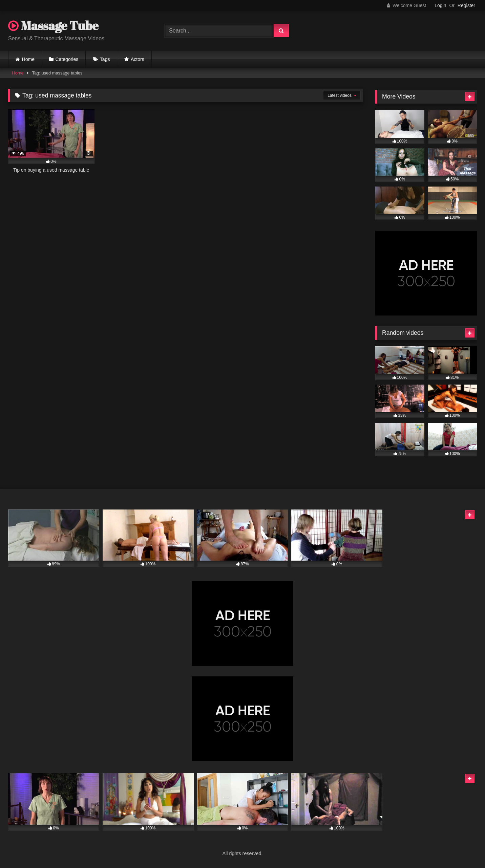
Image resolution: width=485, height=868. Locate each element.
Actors (138, 59)
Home (28, 59)
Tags (105, 59)
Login (440, 5)
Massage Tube (53, 25)
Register (466, 5)
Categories (67, 59)
